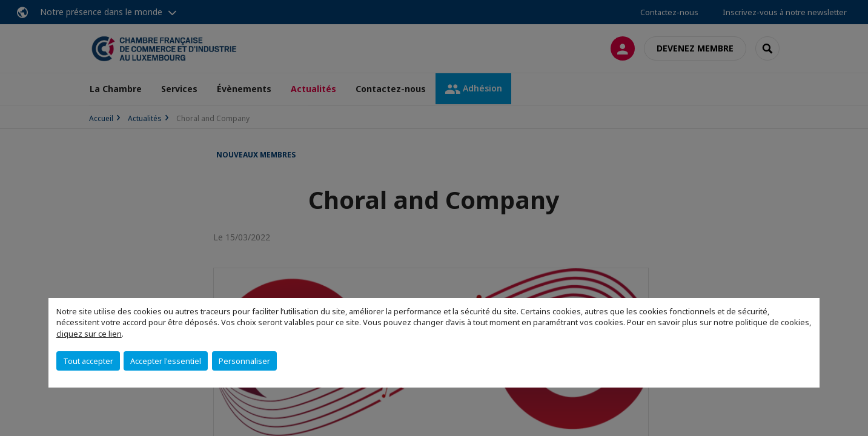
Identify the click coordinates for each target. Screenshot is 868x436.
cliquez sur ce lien (89, 334)
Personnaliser (244, 361)
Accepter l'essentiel (166, 361)
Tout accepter (88, 361)
